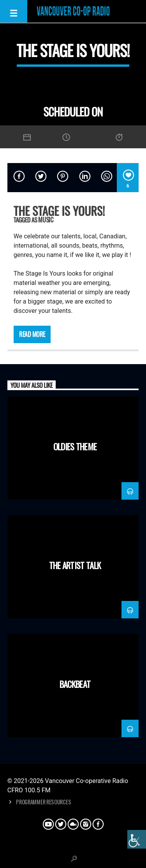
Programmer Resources (43, 802)
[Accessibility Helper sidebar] (137, 839)
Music (46, 220)
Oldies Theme (75, 446)
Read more (32, 334)
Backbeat (75, 684)
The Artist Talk (75, 565)
